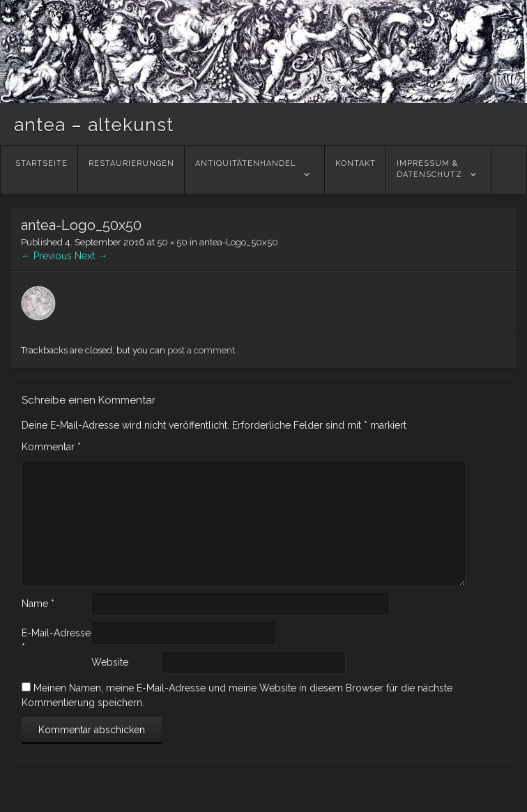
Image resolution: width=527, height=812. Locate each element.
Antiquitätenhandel (246, 169)
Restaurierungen (131, 169)
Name (38, 604)
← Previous (46, 256)
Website (110, 662)
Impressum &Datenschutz (429, 169)
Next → (91, 256)
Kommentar (51, 447)
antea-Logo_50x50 (239, 242)
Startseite (41, 169)
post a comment (201, 350)
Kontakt (356, 169)
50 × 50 (172, 242)
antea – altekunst (94, 125)
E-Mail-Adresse (56, 640)
